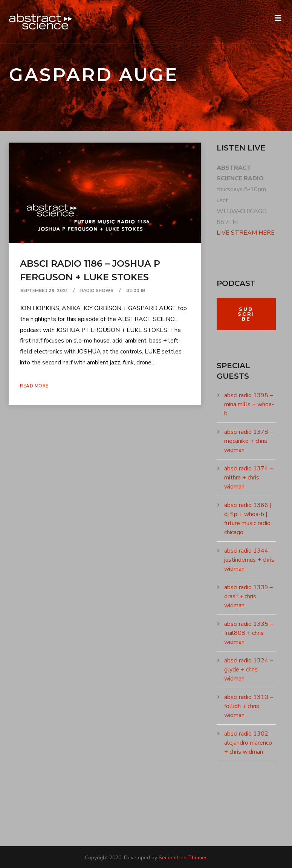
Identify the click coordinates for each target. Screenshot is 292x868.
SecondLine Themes (183, 858)
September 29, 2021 (44, 290)
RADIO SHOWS (97, 290)
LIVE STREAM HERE (246, 233)
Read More (34, 386)
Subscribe (246, 314)
